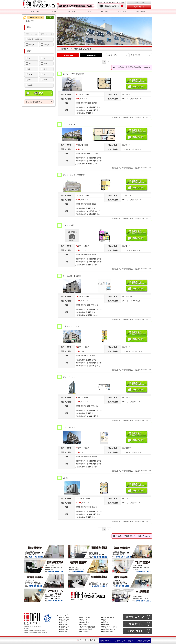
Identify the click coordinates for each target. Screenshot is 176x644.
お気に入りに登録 (124, 641)
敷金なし (32, 45)
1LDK (45, 64)
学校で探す (122, 12)
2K (29, 69)
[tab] (39, 102)
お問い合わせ (141, 12)
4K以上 (31, 85)
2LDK (30, 74)
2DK (45, 69)
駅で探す (88, 12)
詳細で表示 (106, 641)
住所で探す (54, 12)
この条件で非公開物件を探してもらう (132, 67)
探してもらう (139, 7)
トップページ (35, 12)
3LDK (45, 80)
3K (44, 74)
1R (29, 58)
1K (44, 58)
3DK (30, 80)
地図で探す (105, 12)
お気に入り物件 (139, 2)
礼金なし (47, 45)
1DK (30, 64)
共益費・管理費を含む (36, 39)
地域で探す (71, 12)
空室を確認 (143, 641)
